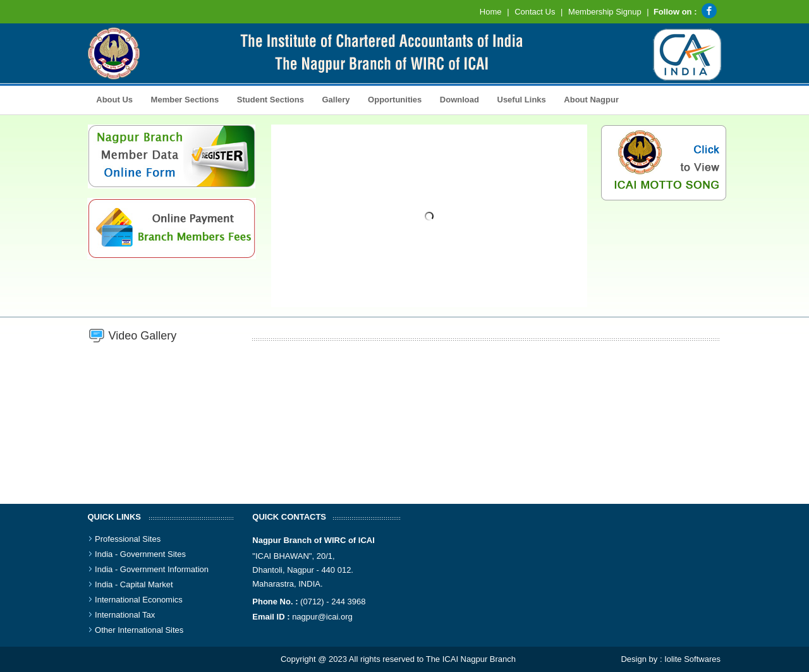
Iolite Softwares (692, 659)
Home (491, 12)
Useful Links (522, 100)
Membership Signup (605, 12)
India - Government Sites (140, 554)
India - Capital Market (134, 584)
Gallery (333, 99)
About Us (112, 99)
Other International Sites (139, 630)
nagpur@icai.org (322, 617)
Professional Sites (128, 539)
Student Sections (267, 99)
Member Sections (181, 99)
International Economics (139, 600)
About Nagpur (591, 100)
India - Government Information (152, 569)
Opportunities (391, 99)
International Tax (125, 615)
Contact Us (535, 12)
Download (456, 99)
